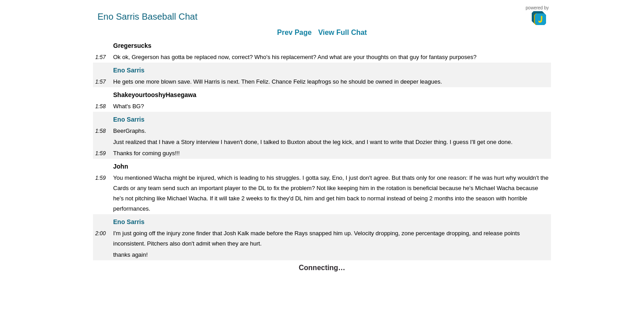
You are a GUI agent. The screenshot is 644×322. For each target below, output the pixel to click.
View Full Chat (342, 32)
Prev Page (294, 32)
